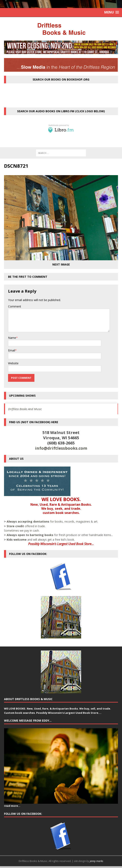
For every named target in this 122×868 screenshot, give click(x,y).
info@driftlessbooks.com (61, 448)
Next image (61, 264)
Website (13, 363)
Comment (15, 306)
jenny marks (97, 861)
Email (12, 350)
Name (12, 338)
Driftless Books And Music (25, 409)
